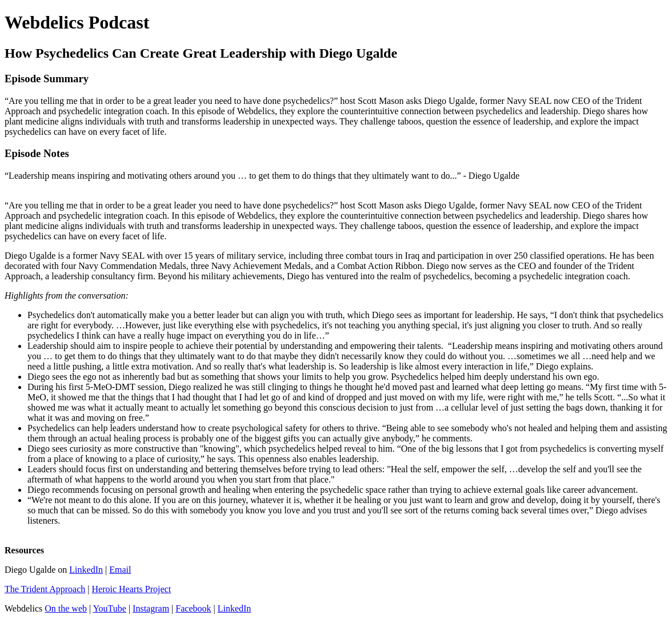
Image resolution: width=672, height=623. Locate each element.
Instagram (151, 608)
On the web (66, 608)
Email (120, 570)
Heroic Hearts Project (132, 589)
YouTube (110, 608)
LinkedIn (86, 570)
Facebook (193, 608)
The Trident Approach (45, 589)
